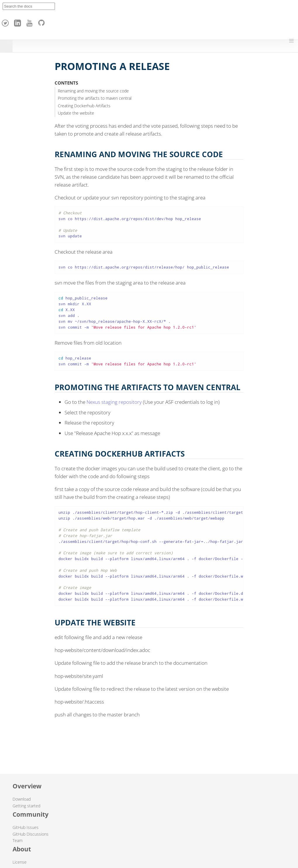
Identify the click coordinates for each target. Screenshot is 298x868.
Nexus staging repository (114, 402)
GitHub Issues (26, 827)
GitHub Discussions (31, 834)
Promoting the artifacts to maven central (95, 98)
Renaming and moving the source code (93, 91)
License (20, 862)
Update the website (76, 113)
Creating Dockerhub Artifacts (84, 106)
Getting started (26, 806)
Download (22, 799)
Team (18, 840)
